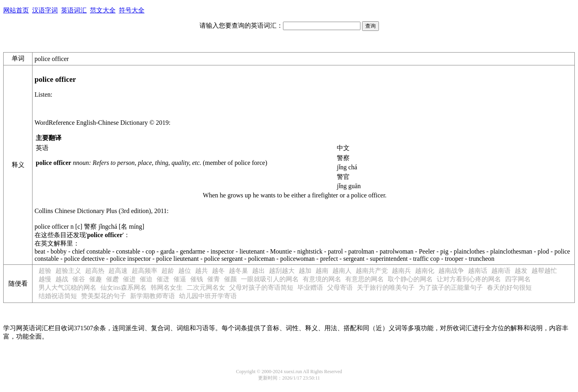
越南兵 (401, 271)
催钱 (197, 279)
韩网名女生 (167, 287)
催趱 (112, 279)
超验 (45, 271)
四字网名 (518, 279)
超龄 (168, 271)
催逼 (180, 279)
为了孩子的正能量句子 (451, 287)
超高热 (95, 271)
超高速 (118, 271)
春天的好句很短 (509, 287)
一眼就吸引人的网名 (270, 279)
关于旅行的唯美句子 (386, 287)
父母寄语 (340, 287)
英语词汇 (74, 10)
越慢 (45, 279)
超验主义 (68, 271)
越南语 (501, 271)
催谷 (79, 279)
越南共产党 (372, 271)
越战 (62, 279)
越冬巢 (238, 271)
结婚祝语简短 (58, 296)
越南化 (425, 271)
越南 (322, 271)
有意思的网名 (364, 279)
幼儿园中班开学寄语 (208, 296)
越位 (185, 271)
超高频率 (144, 271)
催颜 (230, 279)
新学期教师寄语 (153, 296)
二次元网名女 (206, 287)
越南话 (478, 271)
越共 (201, 271)
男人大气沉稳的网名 (67, 287)
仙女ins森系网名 (123, 287)
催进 (129, 279)
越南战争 (451, 271)
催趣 (96, 279)
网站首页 (16, 10)
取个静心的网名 (410, 279)
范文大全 (103, 10)
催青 (214, 279)
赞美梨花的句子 (104, 296)
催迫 (146, 279)
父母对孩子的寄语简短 (261, 287)
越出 (258, 271)
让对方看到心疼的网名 (469, 279)
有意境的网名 (322, 279)
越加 (305, 271)
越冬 (218, 271)
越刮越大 (282, 271)
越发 (521, 271)
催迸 (163, 279)
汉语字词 (45, 10)
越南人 (342, 271)
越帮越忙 (544, 271)
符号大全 (132, 10)
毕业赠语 (310, 287)
